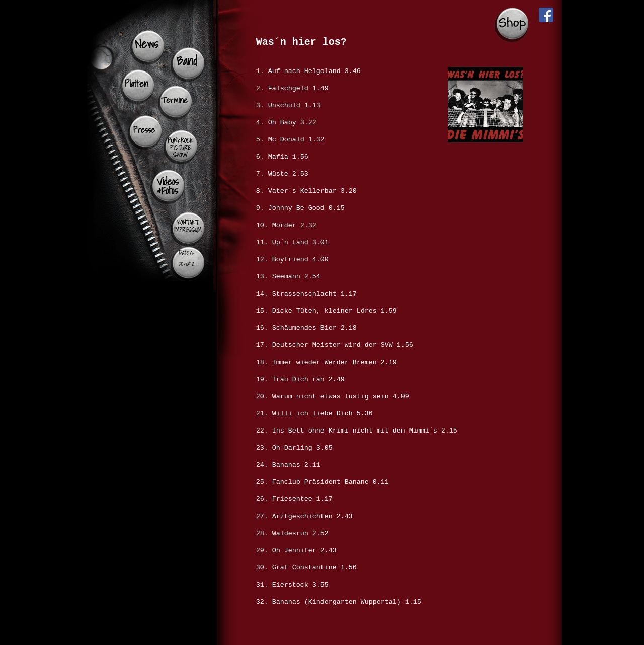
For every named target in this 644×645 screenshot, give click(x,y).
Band (187, 61)
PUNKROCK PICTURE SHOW (180, 148)
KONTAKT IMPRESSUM (188, 226)
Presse (144, 130)
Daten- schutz (187, 258)
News (146, 44)
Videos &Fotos (168, 186)
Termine (174, 100)
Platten (137, 84)
